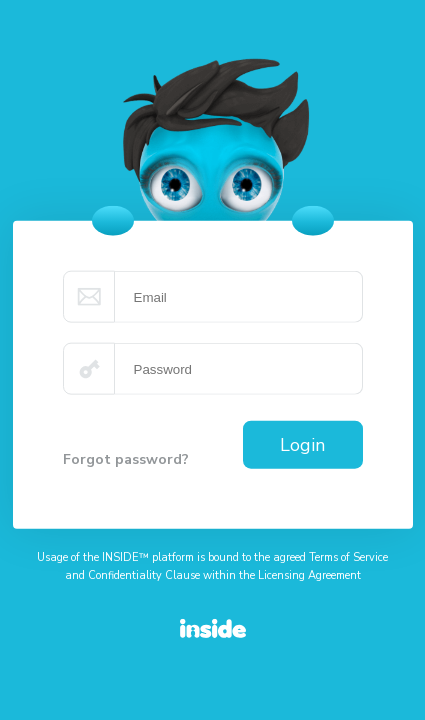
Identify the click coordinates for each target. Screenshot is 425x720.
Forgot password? (126, 459)
